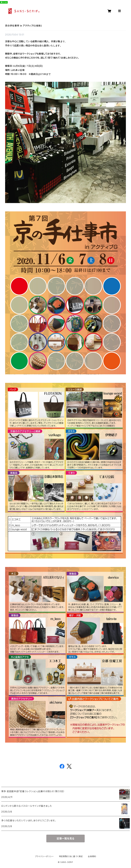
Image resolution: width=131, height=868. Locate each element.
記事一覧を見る (65, 838)
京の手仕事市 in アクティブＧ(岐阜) (23, 26)
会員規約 (92, 856)
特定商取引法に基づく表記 (71, 856)
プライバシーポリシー (44, 856)
